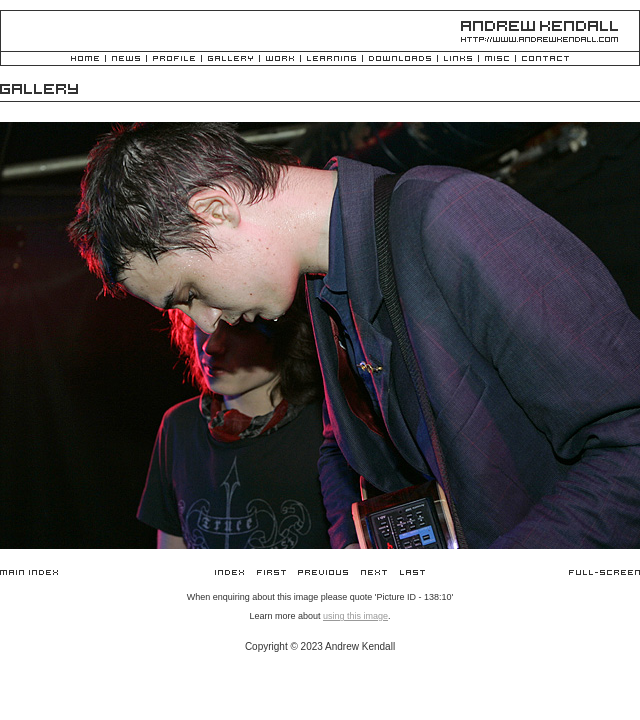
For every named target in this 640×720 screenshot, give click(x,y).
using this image (355, 616)
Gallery (230, 59)
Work (280, 59)
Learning (331, 59)
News (126, 59)
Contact (545, 59)
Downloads (400, 59)
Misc (497, 59)
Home (85, 59)
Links (458, 59)
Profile (174, 59)
